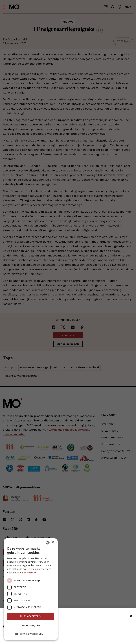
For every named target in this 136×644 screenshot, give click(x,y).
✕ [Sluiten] (131, 616)
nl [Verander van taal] (128, 7)
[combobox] (48, 543)
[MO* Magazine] (15, 7)
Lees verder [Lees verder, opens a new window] (29, 573)
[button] (31, 634)
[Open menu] (5, 7)
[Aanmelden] (120, 7)
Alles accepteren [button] (31, 616)
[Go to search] (113, 7)
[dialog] (31, 589)
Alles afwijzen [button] (31, 625)
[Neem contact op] (106, 7)
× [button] (53, 542)
